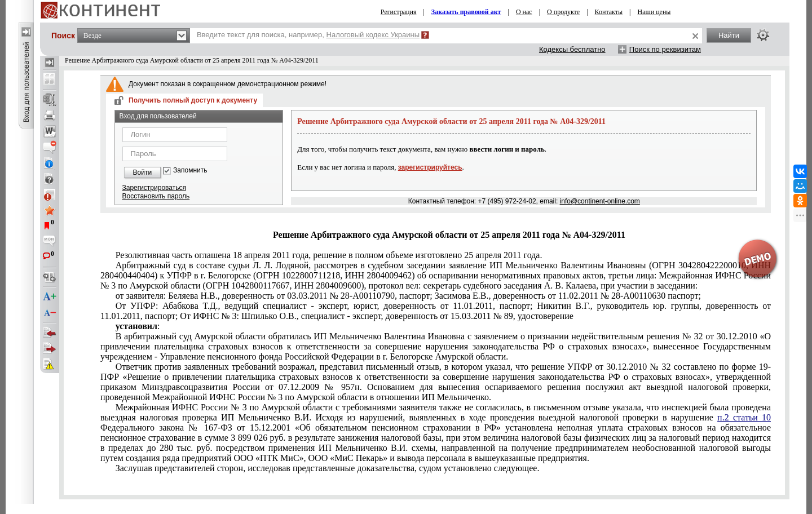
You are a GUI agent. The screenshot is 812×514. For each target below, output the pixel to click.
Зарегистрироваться (154, 188)
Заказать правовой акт (466, 12)
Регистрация (399, 12)
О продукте (563, 12)
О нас (524, 12)
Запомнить (190, 170)
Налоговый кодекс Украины (373, 35)
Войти (143, 172)
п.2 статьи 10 (744, 417)
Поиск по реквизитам (665, 49)
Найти (729, 35)
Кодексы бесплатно (572, 49)
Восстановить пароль (156, 196)
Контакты (609, 12)
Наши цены (654, 12)
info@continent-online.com (600, 201)
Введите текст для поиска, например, (308, 35)
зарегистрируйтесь (430, 167)
